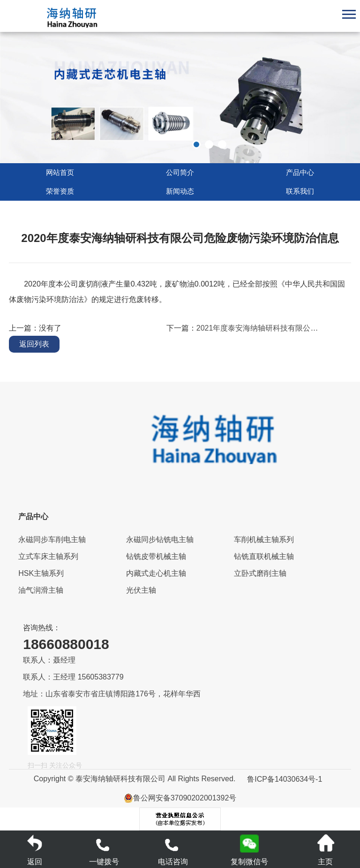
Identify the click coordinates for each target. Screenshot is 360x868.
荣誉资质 (60, 191)
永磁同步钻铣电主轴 (160, 540)
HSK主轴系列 (41, 573)
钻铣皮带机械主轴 (156, 556)
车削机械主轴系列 (264, 540)
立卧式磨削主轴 (260, 573)
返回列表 (34, 344)
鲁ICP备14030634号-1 (285, 779)
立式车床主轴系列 (48, 556)
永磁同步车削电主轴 (52, 540)
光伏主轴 (141, 590)
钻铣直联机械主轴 (264, 556)
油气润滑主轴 (41, 590)
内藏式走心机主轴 (156, 573)
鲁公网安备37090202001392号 (180, 798)
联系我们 (300, 191)
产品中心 (300, 173)
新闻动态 (180, 191)
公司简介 (180, 173)
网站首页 (60, 173)
